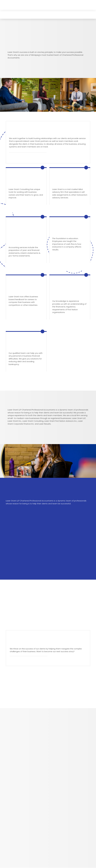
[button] (8, 8)
